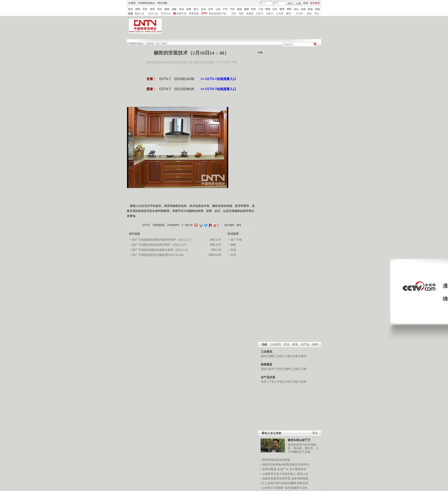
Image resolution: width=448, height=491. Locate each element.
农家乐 (150, 44)
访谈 (303, 9)
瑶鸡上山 (303, 474)
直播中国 (181, 14)
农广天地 (161, 44)
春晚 (167, 9)
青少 (196, 9)
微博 (282, 9)
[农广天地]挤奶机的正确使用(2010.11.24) (158, 255)
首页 (130, 9)
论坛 (296, 9)
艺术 (211, 9)
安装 (233, 250)
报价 (296, 382)
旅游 (239, 9)
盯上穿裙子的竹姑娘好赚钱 (279, 483)
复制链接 (159, 225)
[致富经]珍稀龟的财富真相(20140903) (286, 464)
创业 (264, 369)
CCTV (300, 14)
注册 (299, 3)
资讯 (280, 369)
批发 (304, 382)
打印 (146, 225)
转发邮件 (173, 225)
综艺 (160, 9)
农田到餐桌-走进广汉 (275, 469)
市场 (280, 382)
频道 (309, 14)
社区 (275, 9)
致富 (295, 344)
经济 (145, 9)
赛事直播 (194, 14)
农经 (280, 356)
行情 (288, 382)
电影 (241, 14)
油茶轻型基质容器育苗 (276, 478)
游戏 (317, 9)
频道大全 (140, 14)
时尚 (254, 9)
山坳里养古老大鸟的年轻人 (279, 474)
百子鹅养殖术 (298, 469)
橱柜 (233, 245)
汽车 (232, 9)
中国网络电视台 (146, 3)
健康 (246, 9)
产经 (225, 9)
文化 (203, 9)
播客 (288, 14)
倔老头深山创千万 (299, 440)
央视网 (132, 3)
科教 (189, 9)
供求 (264, 382)
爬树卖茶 (303, 483)
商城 (268, 9)
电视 (130, 14)
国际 (272, 356)
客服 (306, 3)
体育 (152, 9)
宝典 (304, 369)
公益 (218, 9)
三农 (261, 9)
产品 (272, 382)
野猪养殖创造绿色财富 (276, 460)
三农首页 (275, 344)
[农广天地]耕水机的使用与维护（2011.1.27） (160, 245)
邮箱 (310, 9)
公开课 (280, 14)
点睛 (296, 369)
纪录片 (260, 14)
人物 (288, 356)
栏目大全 (153, 14)
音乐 (181, 9)
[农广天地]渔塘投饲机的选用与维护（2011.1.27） (163, 240)
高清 (234, 14)
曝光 (304, 356)
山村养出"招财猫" (273, 488)
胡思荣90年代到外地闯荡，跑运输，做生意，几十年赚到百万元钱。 (303, 448)
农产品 (305, 344)
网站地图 (162, 3)
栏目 (317, 14)
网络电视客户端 (218, 14)
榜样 (288, 369)
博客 (289, 9)
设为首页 (315, 3)
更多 (315, 433)
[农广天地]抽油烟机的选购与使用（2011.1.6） (161, 250)
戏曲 (174, 9)
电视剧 (250, 14)
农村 (296, 356)
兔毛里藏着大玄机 (296, 488)
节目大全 (166, 14)
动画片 (270, 14)
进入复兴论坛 (198, 62)
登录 (290, 3)
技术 (272, 369)
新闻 (138, 9)
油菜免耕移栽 (300, 478)
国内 (264, 356)
